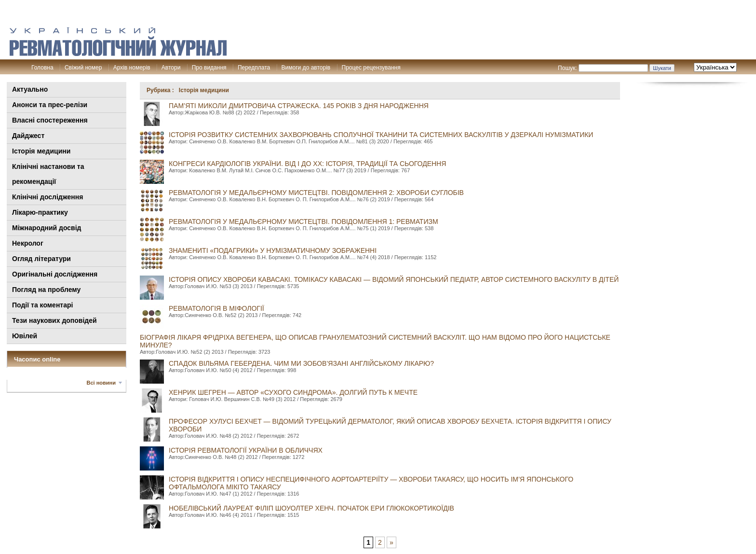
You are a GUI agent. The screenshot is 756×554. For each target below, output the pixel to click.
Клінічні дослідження (47, 197)
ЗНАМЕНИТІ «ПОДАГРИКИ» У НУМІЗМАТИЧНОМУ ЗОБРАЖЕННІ (273, 250)
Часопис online (37, 359)
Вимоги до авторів (306, 68)
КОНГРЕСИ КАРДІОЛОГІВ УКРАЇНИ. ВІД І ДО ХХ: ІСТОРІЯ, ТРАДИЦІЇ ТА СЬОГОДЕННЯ (307, 164)
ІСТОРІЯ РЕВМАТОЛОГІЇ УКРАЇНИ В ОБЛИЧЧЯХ (246, 450)
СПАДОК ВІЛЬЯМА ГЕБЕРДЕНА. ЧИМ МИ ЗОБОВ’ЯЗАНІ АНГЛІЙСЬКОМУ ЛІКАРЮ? (301, 363)
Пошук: (567, 68)
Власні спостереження (50, 120)
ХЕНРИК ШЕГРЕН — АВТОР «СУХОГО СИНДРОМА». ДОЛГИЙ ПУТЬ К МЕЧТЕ (293, 392)
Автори (171, 68)
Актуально (30, 89)
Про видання (209, 68)
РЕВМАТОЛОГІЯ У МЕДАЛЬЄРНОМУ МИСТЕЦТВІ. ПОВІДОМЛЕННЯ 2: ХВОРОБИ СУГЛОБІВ (316, 193)
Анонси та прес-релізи (50, 105)
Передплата (254, 68)
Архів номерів (132, 68)
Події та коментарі (42, 305)
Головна (42, 68)
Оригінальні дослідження (55, 274)
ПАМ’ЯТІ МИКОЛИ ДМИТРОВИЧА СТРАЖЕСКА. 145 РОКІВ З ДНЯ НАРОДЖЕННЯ (299, 106)
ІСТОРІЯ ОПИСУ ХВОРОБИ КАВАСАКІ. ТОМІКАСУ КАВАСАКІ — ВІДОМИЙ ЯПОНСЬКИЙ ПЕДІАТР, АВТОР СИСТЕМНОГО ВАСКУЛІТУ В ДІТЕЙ (394, 279)
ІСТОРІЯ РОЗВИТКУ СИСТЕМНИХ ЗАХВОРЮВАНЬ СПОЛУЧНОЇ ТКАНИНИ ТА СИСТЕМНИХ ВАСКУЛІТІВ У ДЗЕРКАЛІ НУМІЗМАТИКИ (381, 135)
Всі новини (101, 383)
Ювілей (25, 336)
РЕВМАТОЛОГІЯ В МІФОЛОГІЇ (216, 308)
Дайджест (28, 136)
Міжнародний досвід (47, 228)
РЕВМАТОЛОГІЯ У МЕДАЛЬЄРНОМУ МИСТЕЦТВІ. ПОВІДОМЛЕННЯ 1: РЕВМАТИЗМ (304, 222)
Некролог (28, 243)
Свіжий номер (83, 68)
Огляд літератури (41, 259)
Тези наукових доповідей (54, 320)
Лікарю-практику (40, 212)
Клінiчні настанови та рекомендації (48, 174)
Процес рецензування (371, 68)
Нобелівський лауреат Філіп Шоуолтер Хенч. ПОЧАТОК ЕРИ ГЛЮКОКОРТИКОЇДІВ (311, 508)
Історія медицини (41, 151)
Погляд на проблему (46, 290)
